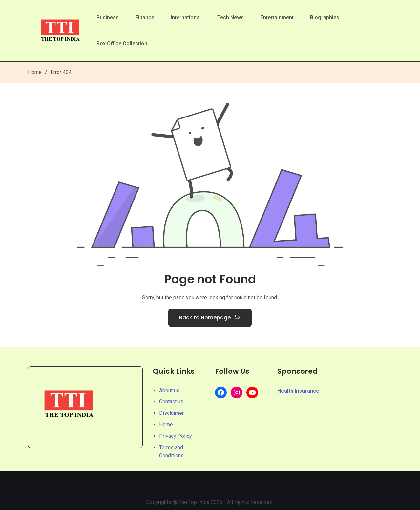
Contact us (171, 402)
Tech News (231, 18)
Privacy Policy (176, 436)
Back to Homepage (210, 318)
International (186, 18)
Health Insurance (298, 391)
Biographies (325, 18)
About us (169, 390)
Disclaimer (171, 413)
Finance (145, 18)
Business (108, 18)
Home (35, 72)
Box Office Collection (122, 43)
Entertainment (277, 18)
